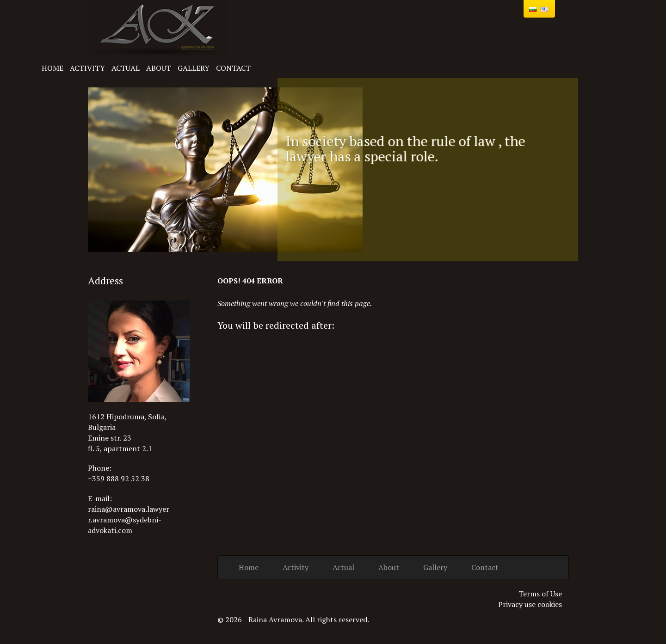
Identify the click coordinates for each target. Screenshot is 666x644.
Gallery (194, 68)
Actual (126, 68)
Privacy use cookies (530, 604)
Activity (87, 68)
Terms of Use (540, 594)
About (159, 68)
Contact (233, 68)
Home (52, 68)
